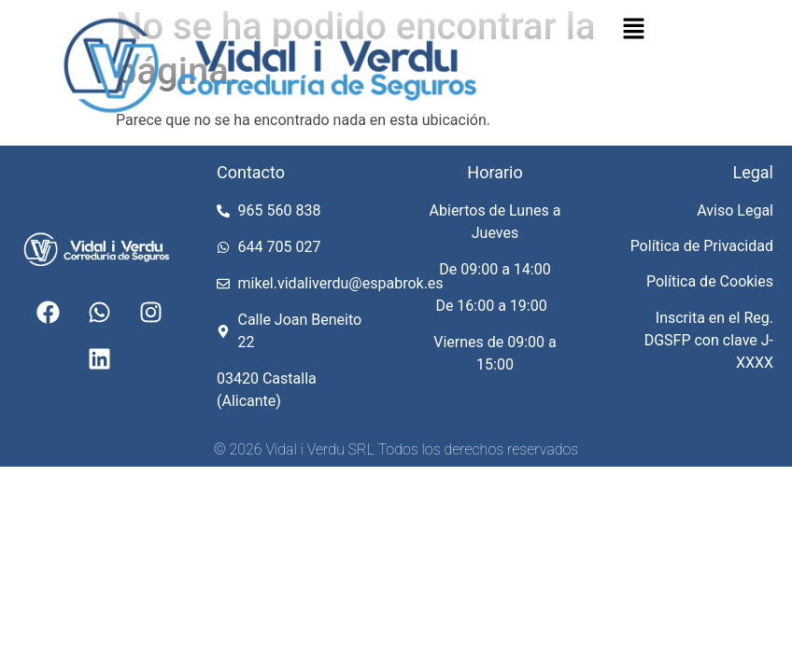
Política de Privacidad (702, 246)
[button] (633, 30)
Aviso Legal (735, 210)
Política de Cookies (710, 281)
